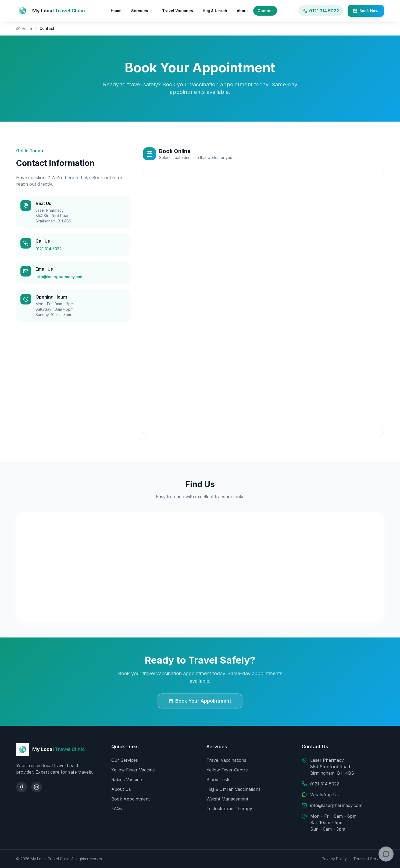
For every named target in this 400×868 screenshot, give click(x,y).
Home (116, 11)
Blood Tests (218, 780)
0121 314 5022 (49, 249)
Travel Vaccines (178, 11)
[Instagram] (37, 787)
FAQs (117, 809)
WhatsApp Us (324, 795)
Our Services (125, 760)
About (242, 11)
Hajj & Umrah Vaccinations (233, 789)
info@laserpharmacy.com (59, 277)
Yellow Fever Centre (227, 770)
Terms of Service (369, 859)
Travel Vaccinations (226, 760)
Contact (265, 11)
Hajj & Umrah (215, 11)
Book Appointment (131, 799)
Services (142, 11)
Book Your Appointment (200, 701)
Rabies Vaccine (127, 780)
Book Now (366, 11)
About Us (121, 789)
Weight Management (227, 799)
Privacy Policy (334, 859)
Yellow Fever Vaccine (133, 770)
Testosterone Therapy (229, 809)
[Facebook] (22, 787)
